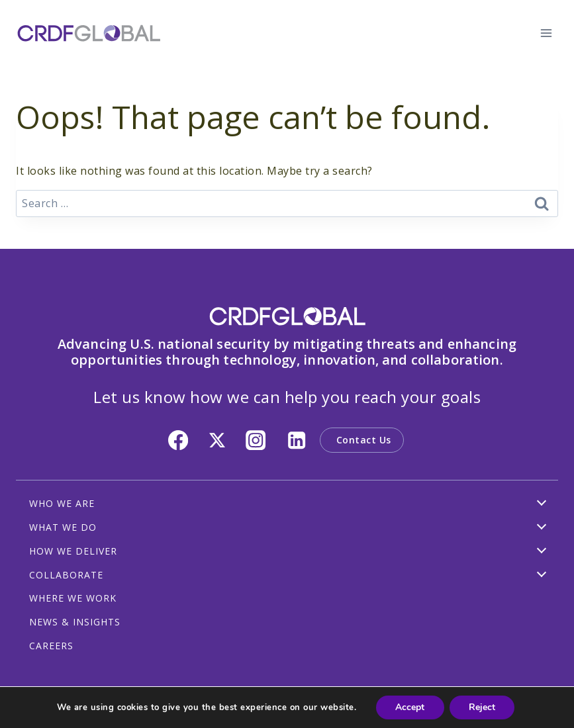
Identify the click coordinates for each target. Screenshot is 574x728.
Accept (410, 707)
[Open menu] (546, 33)
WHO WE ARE (62, 503)
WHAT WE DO (63, 527)
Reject (483, 707)
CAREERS (51, 646)
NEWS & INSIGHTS (75, 622)
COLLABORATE (66, 575)
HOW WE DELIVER (73, 551)
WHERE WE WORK (73, 598)
